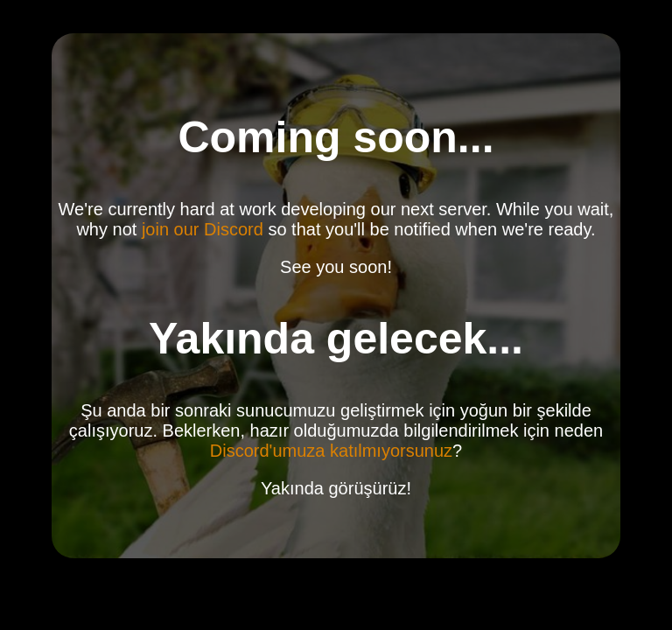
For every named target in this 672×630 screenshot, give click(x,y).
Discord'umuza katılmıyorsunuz (331, 451)
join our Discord (203, 229)
